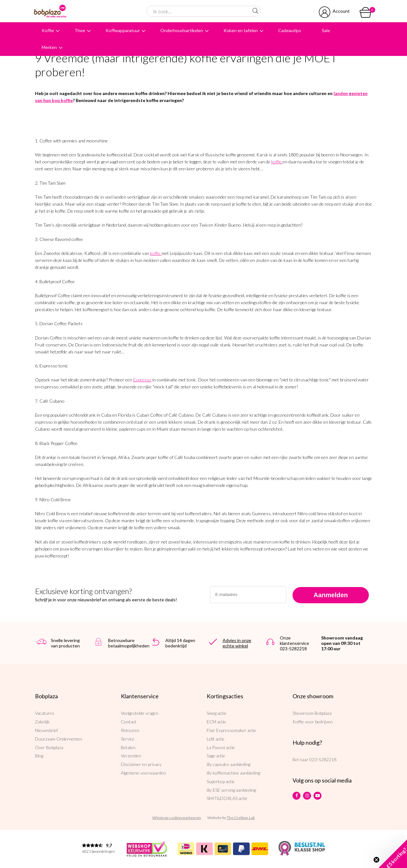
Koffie (48, 30)
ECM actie (216, 722)
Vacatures (45, 713)
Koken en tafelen (241, 30)
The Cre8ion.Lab (241, 818)
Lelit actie (216, 739)
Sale (326, 30)
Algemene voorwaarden (143, 773)
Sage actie (216, 756)
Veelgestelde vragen (140, 713)
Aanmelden (331, 595)
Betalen (128, 747)
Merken (49, 47)
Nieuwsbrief (46, 730)
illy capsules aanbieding (228, 764)
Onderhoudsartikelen (182, 30)
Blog (39, 756)
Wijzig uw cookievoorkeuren (177, 818)
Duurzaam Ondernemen (59, 739)
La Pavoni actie (221, 747)
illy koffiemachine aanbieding (233, 773)
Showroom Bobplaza (312, 713)
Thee (80, 30)
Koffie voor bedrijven (313, 722)
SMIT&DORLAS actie (227, 798)
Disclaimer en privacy (141, 764)
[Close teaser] (376, 860)
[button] (393, 854)
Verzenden (131, 756)
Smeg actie (217, 713)
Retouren (130, 730)
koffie (276, 162)
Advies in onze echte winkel (237, 643)
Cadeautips (290, 30)
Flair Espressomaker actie (231, 730)
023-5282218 (323, 759)
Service (128, 739)
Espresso (142, 380)
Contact (129, 722)
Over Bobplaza (49, 747)
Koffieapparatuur (123, 30)
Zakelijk (42, 722)
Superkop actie (221, 781)
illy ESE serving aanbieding (231, 790)
